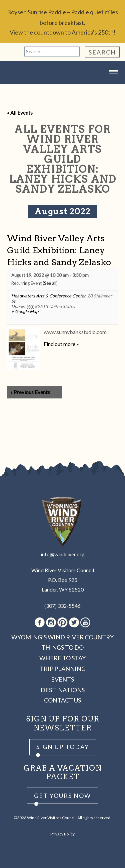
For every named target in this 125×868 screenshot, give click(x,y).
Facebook (40, 622)
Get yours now (62, 796)
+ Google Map (25, 312)
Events (62, 679)
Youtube (85, 622)
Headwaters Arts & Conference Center (48, 296)
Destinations (63, 690)
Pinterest (62, 622)
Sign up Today (63, 747)
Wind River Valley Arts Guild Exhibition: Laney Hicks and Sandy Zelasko (59, 250)
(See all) (50, 283)
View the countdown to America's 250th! (63, 32)
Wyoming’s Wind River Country (62, 637)
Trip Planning (63, 669)
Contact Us (62, 700)
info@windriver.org (63, 554)
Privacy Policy (62, 834)
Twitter (74, 622)
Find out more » (61, 344)
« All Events (20, 113)
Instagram (51, 622)
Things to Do (62, 647)
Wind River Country (63, 85)
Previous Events (30, 392)
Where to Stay (62, 658)
